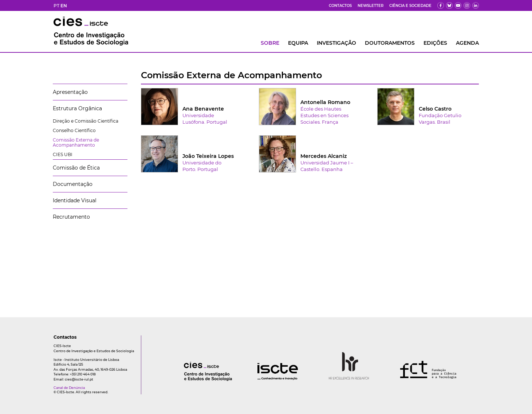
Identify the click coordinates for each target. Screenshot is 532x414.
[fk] (467, 5)
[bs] (449, 5)
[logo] (193, 379)
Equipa (298, 43)
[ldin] (476, 5)
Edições (435, 43)
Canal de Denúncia (69, 388)
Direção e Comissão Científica (86, 121)
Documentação (73, 184)
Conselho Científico (74, 130)
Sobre (270, 43)
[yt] (458, 5)
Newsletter (371, 6)
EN (64, 6)
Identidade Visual (75, 200)
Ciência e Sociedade (410, 6)
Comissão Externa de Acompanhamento (76, 142)
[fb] (441, 5)
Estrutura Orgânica (77, 108)
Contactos (340, 6)
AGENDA (467, 43)
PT (56, 6)
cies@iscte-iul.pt (79, 379)
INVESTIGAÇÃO (336, 43)
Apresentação (70, 92)
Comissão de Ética (76, 168)
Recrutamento (71, 217)
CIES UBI (63, 154)
